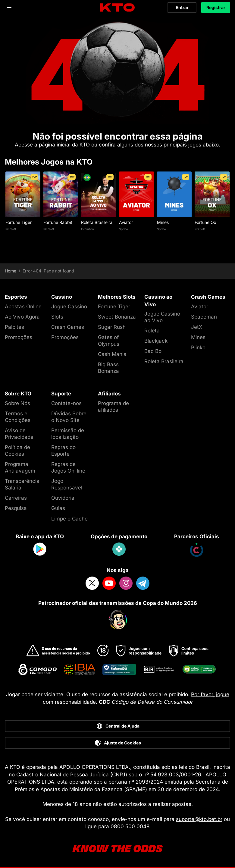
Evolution (88, 229)
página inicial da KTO (64, 145)
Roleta (152, 331)
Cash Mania (112, 354)
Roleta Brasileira (97, 222)
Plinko (198, 348)
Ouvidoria (63, 498)
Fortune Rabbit (58, 222)
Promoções (19, 337)
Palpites (14, 327)
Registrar (216, 7)
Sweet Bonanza (117, 317)
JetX (197, 327)
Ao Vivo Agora (22, 317)
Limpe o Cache (69, 519)
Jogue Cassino (69, 307)
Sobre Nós (17, 403)
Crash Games (68, 327)
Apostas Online (23, 307)
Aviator (126, 222)
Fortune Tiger (19, 222)
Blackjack (156, 341)
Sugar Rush (112, 327)
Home (11, 271)
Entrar (182, 7)
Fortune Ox (205, 222)
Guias (58, 508)
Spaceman (204, 317)
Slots (57, 317)
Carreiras (16, 498)
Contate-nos (66, 403)
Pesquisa (16, 508)
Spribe (124, 229)
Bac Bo (153, 351)
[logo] (117, 8)
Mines (163, 222)
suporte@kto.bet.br (199, 819)
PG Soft (11, 229)
